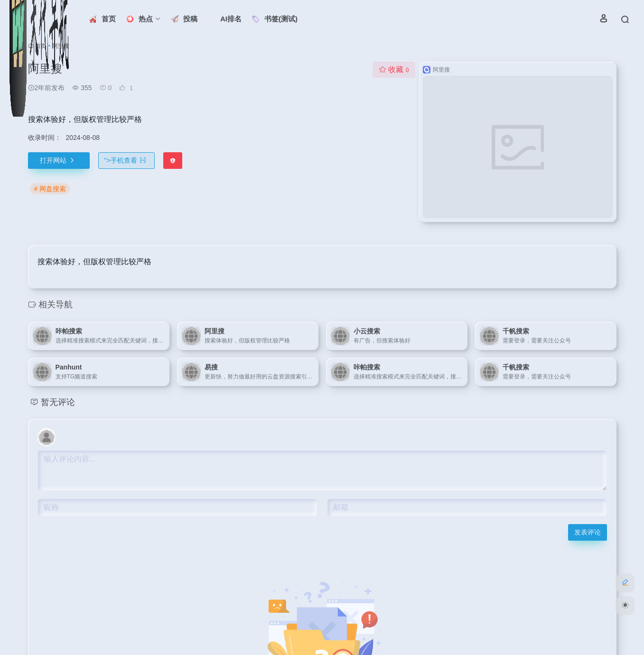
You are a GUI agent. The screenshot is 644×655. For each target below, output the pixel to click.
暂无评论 (58, 402)
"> (126, 160)
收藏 (394, 69)
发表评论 (588, 532)
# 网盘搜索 (50, 189)
